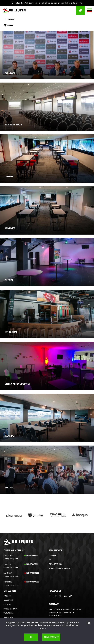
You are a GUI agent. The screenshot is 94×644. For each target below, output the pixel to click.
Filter (9, 26)
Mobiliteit (8, 600)
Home (11, 19)
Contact (53, 555)
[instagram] (55, 596)
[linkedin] (65, 596)
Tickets (7, 596)
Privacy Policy (55, 564)
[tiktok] (70, 596)
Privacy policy (51, 637)
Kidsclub (8, 604)
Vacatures (9, 613)
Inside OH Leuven (11, 609)
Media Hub (8, 617)
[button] (89, 10)
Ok (31, 637)
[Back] (5, 19)
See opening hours (11, 558)
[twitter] (60, 596)
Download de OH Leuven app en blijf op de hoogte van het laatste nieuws (47, 3)
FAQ (51, 560)
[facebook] (50, 596)
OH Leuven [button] (10, 591)
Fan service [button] (56, 550)
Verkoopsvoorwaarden (61, 568)
